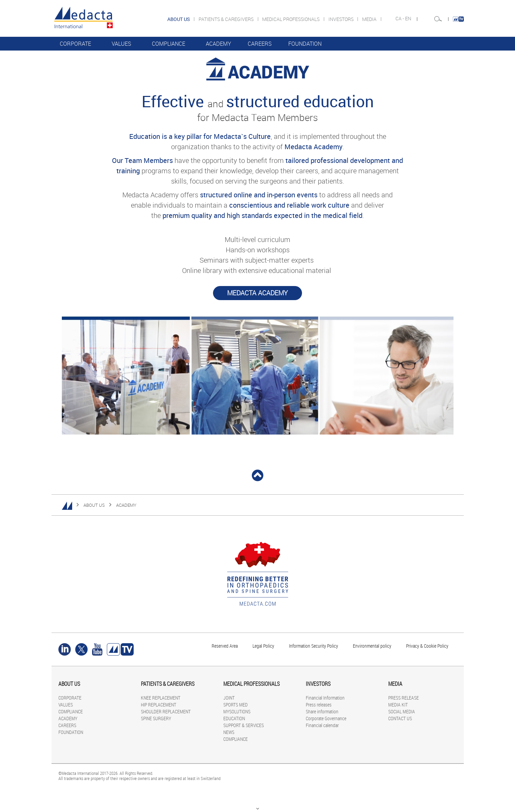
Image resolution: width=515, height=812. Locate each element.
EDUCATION (234, 718)
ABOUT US (94, 505)
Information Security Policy (314, 646)
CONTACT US (400, 718)
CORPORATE (75, 44)
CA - (400, 19)
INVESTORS (342, 19)
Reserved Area (225, 646)
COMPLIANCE (169, 44)
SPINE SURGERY (156, 718)
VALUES (121, 44)
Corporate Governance (326, 718)
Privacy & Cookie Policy (427, 646)
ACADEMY (219, 44)
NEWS (229, 732)
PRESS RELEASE (404, 698)
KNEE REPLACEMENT (161, 698)
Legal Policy (263, 646)
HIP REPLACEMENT (159, 705)
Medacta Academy (257, 293)
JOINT (229, 698)
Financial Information (325, 698)
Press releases (319, 705)
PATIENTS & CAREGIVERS (227, 19)
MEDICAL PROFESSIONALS (291, 19)
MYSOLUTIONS (237, 711)
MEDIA (370, 19)
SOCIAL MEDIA (402, 711)
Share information (322, 711)
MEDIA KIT (398, 705)
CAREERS (260, 44)
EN (409, 19)
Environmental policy (372, 646)
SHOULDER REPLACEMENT (166, 711)
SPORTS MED (236, 705)
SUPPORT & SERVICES (244, 725)
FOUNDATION (305, 44)
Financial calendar (322, 725)
